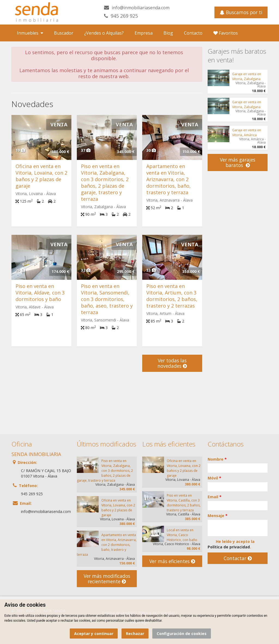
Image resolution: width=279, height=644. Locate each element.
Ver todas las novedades (172, 363)
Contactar (238, 558)
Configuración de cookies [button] (182, 634)
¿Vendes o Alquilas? (104, 33)
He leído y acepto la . (231, 544)
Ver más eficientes (172, 561)
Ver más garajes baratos (238, 162)
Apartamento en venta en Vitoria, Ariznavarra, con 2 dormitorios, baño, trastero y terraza (169, 179)
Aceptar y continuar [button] (94, 634)
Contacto (193, 33)
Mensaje (218, 516)
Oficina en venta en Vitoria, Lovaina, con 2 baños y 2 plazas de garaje (41, 176)
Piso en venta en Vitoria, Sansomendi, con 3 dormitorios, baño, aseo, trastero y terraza (107, 299)
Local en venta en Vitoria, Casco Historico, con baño (182, 535)
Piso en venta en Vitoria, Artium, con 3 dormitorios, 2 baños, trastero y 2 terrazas (172, 296)
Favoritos (226, 33)
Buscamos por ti (241, 12)
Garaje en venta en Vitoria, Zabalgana (247, 76)
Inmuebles (30, 33)
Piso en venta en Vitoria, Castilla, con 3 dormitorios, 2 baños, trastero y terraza (184, 503)
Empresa (144, 33)
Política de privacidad (229, 547)
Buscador (64, 33)
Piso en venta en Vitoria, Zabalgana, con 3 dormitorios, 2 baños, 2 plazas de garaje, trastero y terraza (105, 183)
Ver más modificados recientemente (107, 579)
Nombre (217, 459)
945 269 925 (124, 16)
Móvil (214, 478)
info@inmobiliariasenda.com (141, 8)
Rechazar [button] (135, 634)
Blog (168, 33)
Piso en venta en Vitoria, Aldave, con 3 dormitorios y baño (40, 293)
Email (215, 497)
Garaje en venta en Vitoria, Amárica (247, 133)
